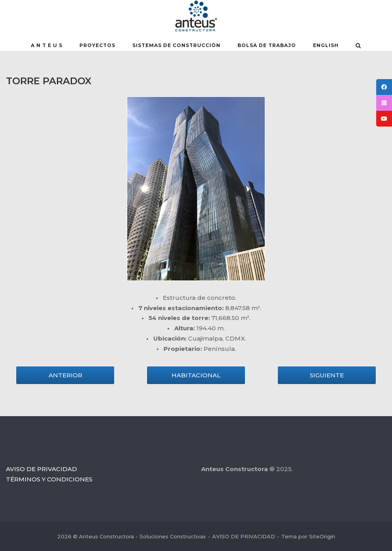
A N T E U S (47, 45)
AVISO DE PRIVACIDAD (41, 469)
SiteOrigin (322, 536)
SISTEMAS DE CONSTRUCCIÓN (176, 45)
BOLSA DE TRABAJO (267, 45)
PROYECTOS (97, 45)
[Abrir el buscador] (358, 46)
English (326, 45)
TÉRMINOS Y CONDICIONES (49, 479)
